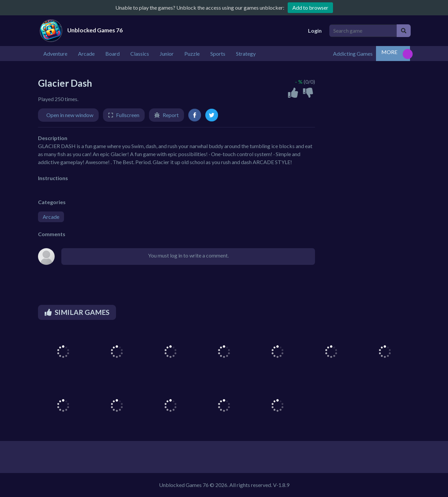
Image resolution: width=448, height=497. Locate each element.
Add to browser (310, 8)
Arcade (51, 217)
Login (315, 31)
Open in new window (70, 115)
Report (171, 115)
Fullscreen (128, 115)
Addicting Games (353, 54)
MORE (389, 52)
